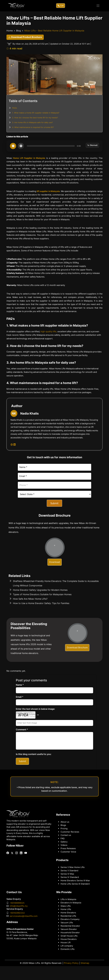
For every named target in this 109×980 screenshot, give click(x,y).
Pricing (64, 829)
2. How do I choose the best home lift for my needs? (35, 118)
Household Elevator (70, 933)
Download (55, 562)
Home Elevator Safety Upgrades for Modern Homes (40, 590)
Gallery (64, 842)
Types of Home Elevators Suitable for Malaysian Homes (42, 594)
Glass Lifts (66, 906)
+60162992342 (17, 913)
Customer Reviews (70, 832)
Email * (20, 697)
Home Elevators (68, 913)
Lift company (67, 946)
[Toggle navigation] (98, 6)
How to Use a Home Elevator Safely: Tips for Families (41, 603)
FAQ (63, 838)
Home (10, 31)
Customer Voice (68, 852)
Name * (20, 685)
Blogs (63, 825)
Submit (54, 503)
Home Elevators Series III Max (75, 881)
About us (65, 822)
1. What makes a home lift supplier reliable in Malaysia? (36, 113)
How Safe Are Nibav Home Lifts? (31, 599)
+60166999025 (17, 903)
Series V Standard (69, 871)
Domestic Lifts (68, 949)
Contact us (66, 835)
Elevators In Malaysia (71, 903)
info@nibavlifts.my (19, 906)
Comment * (22, 730)
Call (61, 6)
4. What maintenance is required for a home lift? (33, 127)
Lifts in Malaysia (68, 899)
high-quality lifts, (49, 332)
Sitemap (85, 963)
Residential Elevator (70, 926)
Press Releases (68, 848)
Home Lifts (66, 909)
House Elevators (69, 939)
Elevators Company (70, 919)
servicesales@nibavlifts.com (24, 916)
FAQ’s (15, 108)
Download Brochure (77, 648)
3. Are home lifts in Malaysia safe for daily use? (32, 122)
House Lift (66, 943)
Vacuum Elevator (69, 929)
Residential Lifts (68, 916)
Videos (64, 845)
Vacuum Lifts (67, 923)
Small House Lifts (69, 936)
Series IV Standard (70, 877)
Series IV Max (67, 874)
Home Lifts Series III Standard (75, 884)
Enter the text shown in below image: (35, 709)
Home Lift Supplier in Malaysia (29, 158)
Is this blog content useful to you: (34, 754)
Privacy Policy (71, 963)
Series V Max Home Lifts (73, 867)
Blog (18, 31)
